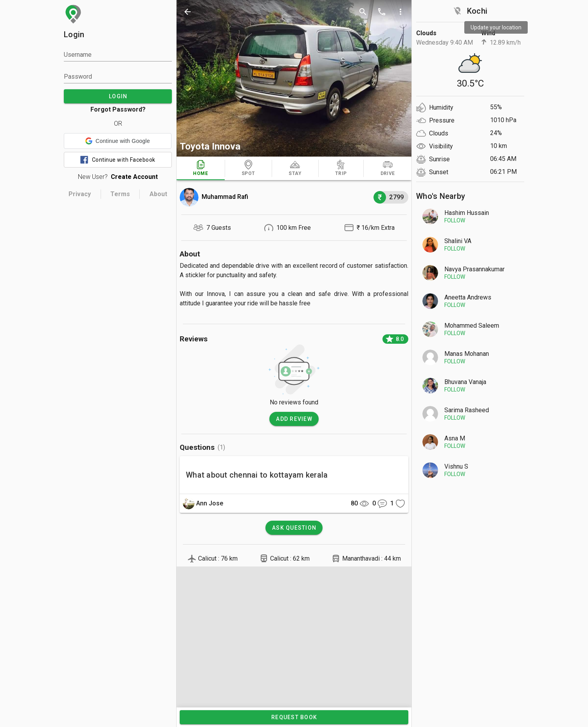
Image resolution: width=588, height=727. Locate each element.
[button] (118, 141)
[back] (188, 12)
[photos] (294, 78)
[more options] (400, 12)
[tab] (201, 168)
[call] (382, 12)
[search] (363, 12)
